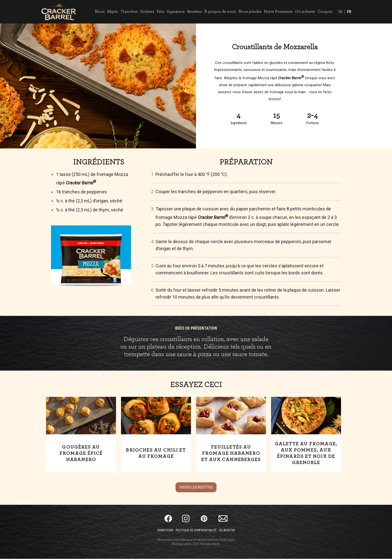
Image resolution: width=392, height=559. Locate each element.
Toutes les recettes (196, 488)
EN (340, 12)
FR (349, 12)
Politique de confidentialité (196, 531)
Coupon (325, 12)
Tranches (129, 12)
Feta (160, 12)
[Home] (59, 12)
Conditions (165, 531)
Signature (175, 12)
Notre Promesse (278, 12)
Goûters (147, 12)
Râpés (112, 12)
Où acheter (305, 12)
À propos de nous (220, 12)
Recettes (194, 12)
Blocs (100, 12)
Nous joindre (250, 12)
